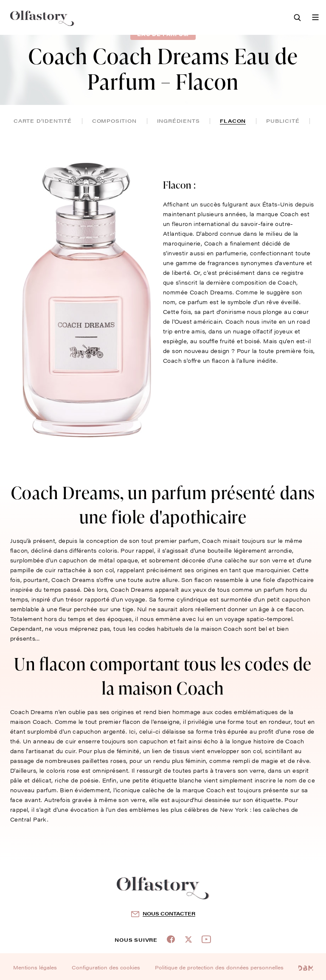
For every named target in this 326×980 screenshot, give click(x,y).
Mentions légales (35, 967)
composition (114, 121)
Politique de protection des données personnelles (219, 967)
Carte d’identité (43, 121)
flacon (233, 121)
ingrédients (178, 121)
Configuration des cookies (106, 967)
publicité (283, 121)
